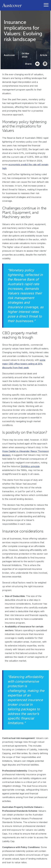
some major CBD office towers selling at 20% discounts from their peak (24, 364)
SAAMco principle (30, 466)
